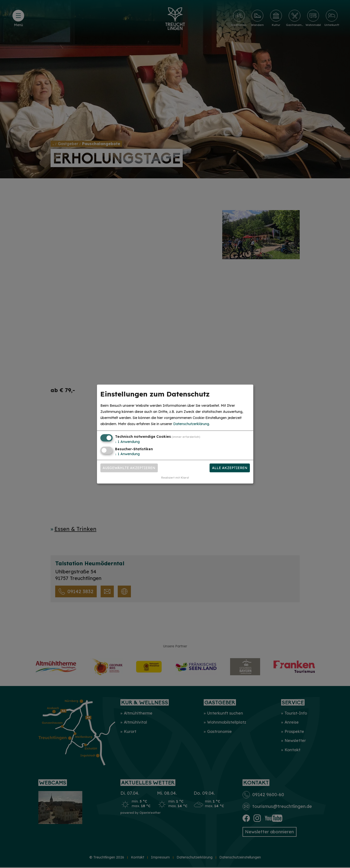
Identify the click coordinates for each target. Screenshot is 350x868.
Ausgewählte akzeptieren (129, 468)
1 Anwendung (127, 442)
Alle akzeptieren (230, 468)
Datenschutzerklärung (191, 424)
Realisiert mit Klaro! (175, 478)
